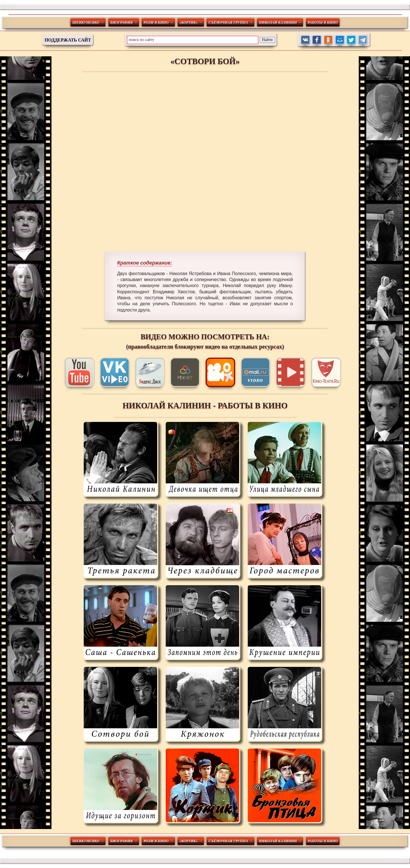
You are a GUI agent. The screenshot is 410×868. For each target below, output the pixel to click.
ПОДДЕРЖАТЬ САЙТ (68, 40)
